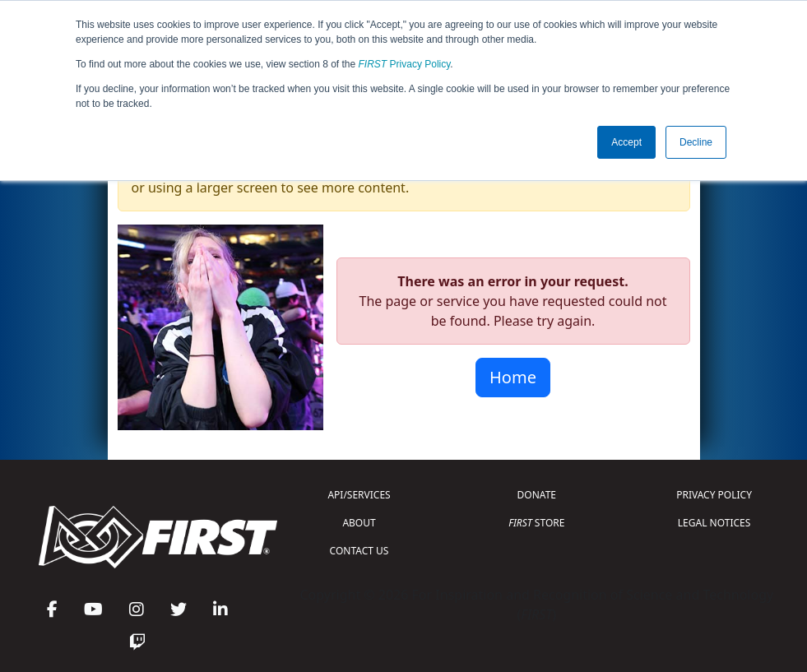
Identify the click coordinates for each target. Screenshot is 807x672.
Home (513, 377)
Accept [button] (626, 142)
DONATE (537, 495)
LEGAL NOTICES (714, 523)
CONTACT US (359, 551)
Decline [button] (696, 142)
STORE (536, 523)
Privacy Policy (405, 64)
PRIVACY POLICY (714, 495)
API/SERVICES (359, 495)
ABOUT (359, 523)
